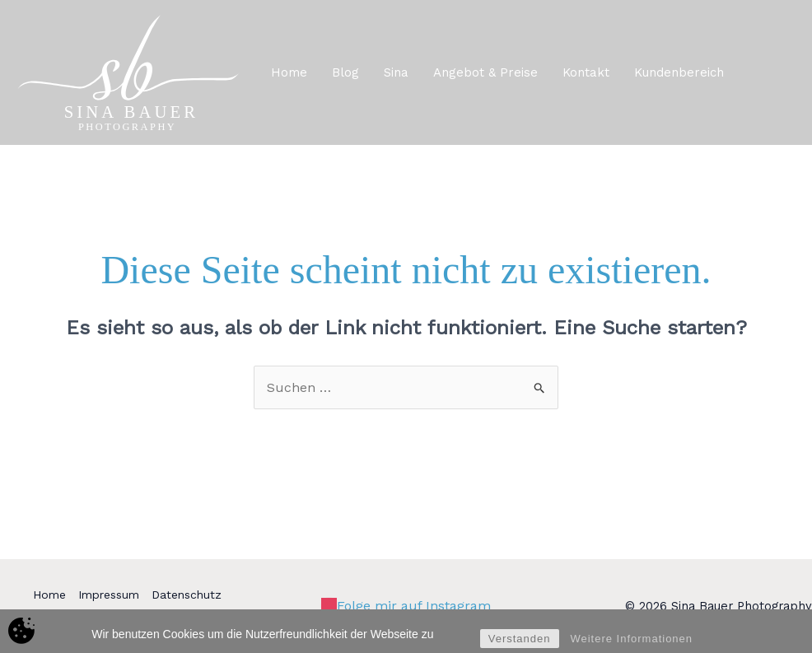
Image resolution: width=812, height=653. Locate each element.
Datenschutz (187, 595)
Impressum (109, 595)
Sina (396, 72)
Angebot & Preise (485, 72)
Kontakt (586, 72)
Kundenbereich (679, 72)
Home (289, 72)
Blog (345, 72)
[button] (774, 72)
